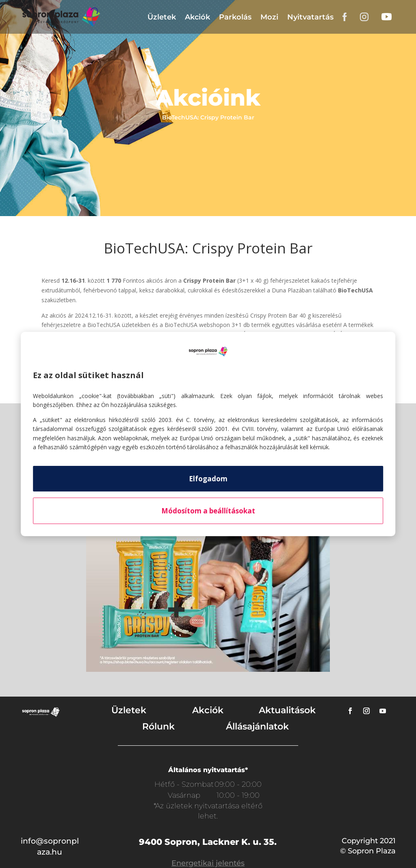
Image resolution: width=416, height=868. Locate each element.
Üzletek (162, 17)
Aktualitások (287, 710)
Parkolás (235, 17)
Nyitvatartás (310, 17)
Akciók (197, 17)
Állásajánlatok (257, 726)
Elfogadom (208, 479)
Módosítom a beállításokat (208, 511)
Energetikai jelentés (208, 863)
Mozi (269, 17)
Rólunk (158, 726)
